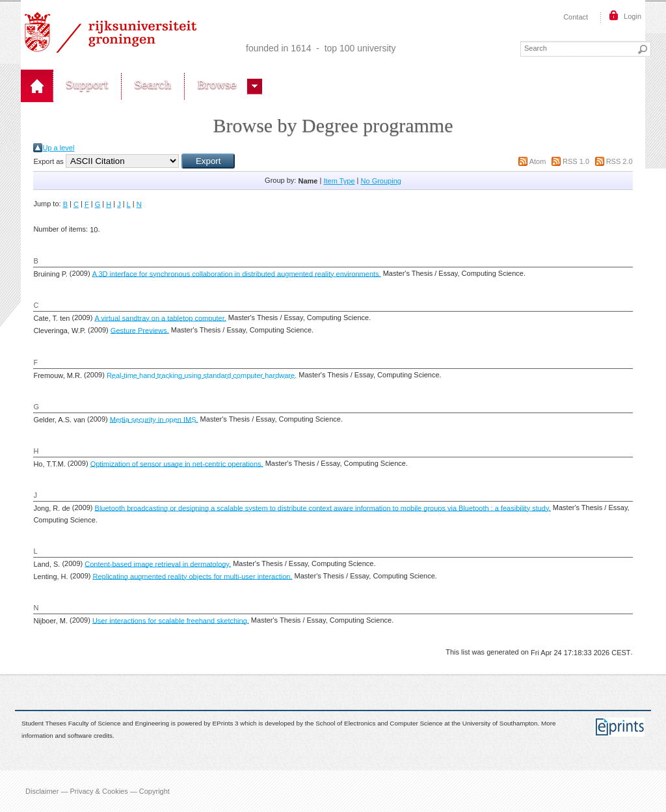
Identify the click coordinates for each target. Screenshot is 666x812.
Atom (538, 161)
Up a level (58, 148)
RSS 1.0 (576, 161)
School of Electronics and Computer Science (379, 724)
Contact (576, 17)
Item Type (339, 181)
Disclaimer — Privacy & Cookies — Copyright (98, 791)
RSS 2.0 (619, 161)
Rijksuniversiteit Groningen (111, 33)
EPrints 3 (226, 724)
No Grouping (381, 181)
